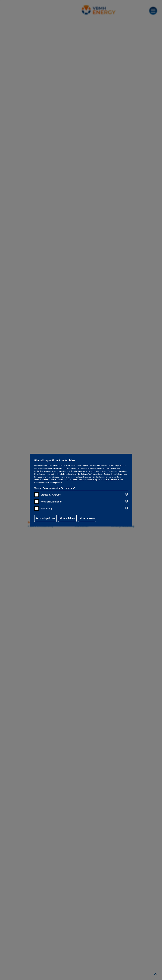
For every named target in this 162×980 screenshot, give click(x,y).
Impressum (58, 483)
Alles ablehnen (67, 518)
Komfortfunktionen (51, 502)
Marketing (46, 509)
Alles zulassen (87, 518)
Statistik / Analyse (51, 495)
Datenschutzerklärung (88, 480)
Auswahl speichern (45, 518)
